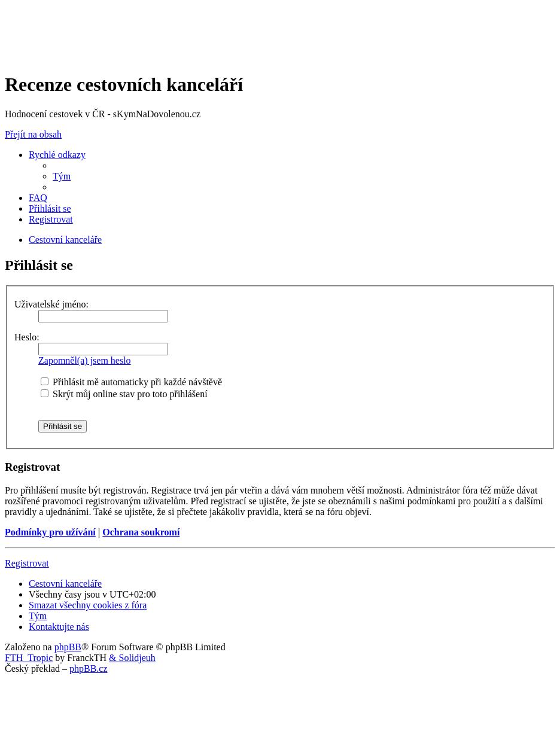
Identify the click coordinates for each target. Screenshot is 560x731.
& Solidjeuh (132, 658)
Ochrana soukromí (141, 532)
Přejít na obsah (33, 134)
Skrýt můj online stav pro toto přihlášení (124, 394)
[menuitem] (62, 176)
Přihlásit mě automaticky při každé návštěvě (131, 382)
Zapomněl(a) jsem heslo (85, 360)
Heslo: (27, 337)
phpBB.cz (89, 668)
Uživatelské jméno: (51, 304)
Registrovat (27, 563)
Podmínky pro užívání (50, 532)
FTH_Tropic (29, 658)
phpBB (68, 647)
